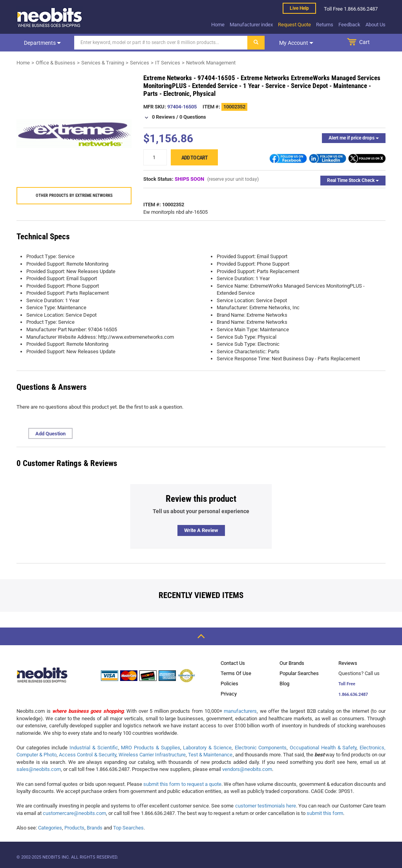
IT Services (168, 63)
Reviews (348, 663)
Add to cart (195, 158)
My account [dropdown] (296, 43)
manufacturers (240, 711)
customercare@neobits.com (74, 813)
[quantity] (155, 157)
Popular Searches (299, 673)
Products (74, 828)
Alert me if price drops (354, 138)
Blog (284, 684)
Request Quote (294, 25)
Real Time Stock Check (353, 180)
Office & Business (56, 63)
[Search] (161, 43)
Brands (95, 828)
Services (140, 63)
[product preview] (74, 134)
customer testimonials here (266, 806)
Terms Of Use (236, 673)
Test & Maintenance (210, 755)
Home (218, 25)
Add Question (50, 434)
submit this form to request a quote (182, 784)
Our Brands (292, 663)
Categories (50, 828)
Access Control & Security (87, 755)
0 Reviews (164, 117)
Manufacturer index (251, 25)
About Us (376, 25)
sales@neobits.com (39, 769)
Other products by (74, 195)
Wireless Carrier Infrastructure (152, 755)
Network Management (211, 63)
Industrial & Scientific (94, 748)
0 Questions (193, 117)
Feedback (349, 25)
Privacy (229, 694)
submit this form (325, 813)
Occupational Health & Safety (323, 748)
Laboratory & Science (207, 748)
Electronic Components (261, 748)
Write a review (201, 530)
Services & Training (103, 63)
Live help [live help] (299, 8)
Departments (42, 43)
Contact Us (233, 663)
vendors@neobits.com (247, 769)
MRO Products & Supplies (150, 748)
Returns (325, 25)
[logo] (50, 17)
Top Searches (128, 828)
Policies (229, 684)
